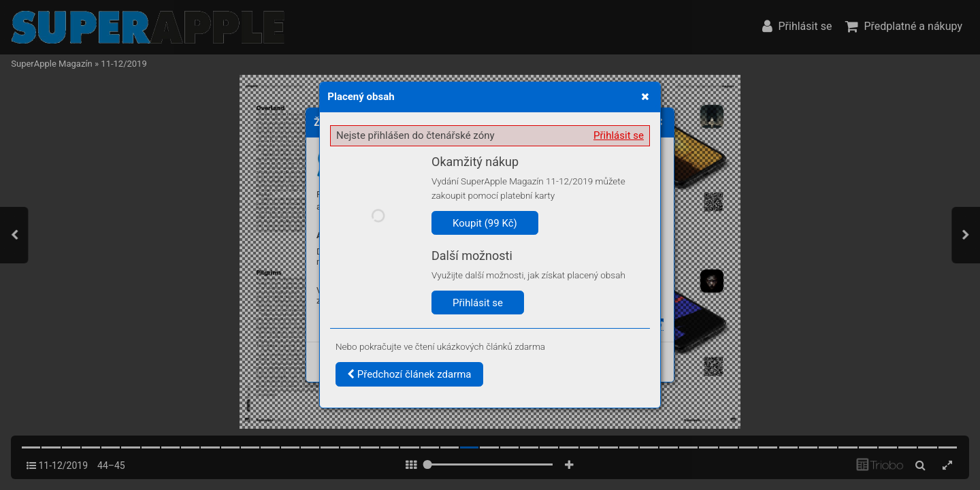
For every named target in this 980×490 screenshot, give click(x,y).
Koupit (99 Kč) (485, 223)
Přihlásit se (619, 135)
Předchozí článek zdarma (409, 374)
